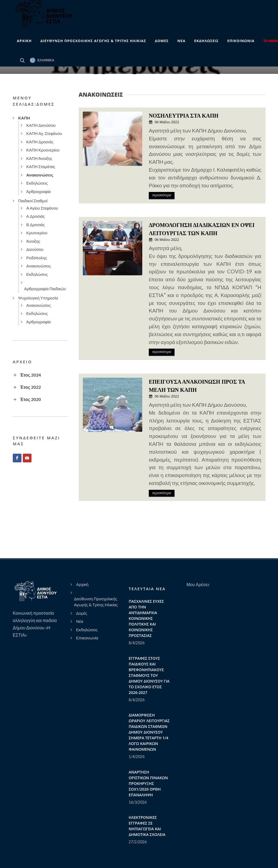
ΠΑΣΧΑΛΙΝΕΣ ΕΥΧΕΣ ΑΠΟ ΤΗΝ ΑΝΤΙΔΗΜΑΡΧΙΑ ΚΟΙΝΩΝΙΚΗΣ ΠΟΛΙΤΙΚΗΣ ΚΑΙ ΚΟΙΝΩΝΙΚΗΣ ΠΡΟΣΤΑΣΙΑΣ (146, 618)
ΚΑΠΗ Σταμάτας (41, 166)
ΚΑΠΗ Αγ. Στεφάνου (44, 133)
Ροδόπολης (37, 258)
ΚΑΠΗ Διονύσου (41, 125)
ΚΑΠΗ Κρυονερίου (43, 150)
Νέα (80, 621)
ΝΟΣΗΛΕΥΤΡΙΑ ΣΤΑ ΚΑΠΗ (184, 116)
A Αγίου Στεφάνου (42, 208)
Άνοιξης (33, 241)
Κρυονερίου (37, 233)
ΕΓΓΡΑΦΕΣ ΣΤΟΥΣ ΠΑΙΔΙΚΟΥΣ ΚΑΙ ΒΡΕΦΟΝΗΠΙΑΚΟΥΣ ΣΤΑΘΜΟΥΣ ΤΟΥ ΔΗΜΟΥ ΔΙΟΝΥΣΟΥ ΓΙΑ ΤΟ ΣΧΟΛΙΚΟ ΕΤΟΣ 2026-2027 (149, 675)
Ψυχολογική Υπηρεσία (38, 298)
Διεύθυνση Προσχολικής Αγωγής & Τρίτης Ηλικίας (96, 602)
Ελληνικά (42, 60)
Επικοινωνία (87, 638)
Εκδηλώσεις (37, 183)
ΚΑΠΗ (24, 118)
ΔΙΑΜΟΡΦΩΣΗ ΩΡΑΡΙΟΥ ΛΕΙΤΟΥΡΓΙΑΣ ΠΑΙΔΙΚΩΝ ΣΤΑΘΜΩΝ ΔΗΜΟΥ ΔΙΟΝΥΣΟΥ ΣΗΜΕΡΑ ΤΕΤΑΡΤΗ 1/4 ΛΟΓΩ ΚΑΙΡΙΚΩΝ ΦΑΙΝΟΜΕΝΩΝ (149, 732)
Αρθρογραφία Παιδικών (45, 289)
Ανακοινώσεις (40, 175)
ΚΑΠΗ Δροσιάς (40, 142)
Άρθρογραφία (39, 191)
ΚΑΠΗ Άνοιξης (39, 158)
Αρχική (82, 584)
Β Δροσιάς (36, 225)
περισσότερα (162, 195)
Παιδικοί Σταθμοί (33, 201)
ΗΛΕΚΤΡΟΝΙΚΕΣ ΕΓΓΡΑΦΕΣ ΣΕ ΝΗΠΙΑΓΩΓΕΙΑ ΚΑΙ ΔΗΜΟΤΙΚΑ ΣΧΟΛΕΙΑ (147, 826)
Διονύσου (35, 249)
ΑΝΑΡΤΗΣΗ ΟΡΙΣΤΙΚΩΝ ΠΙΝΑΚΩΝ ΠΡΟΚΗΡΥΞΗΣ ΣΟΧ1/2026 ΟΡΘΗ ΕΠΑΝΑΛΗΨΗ (148, 783)
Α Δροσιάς (36, 216)
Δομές (82, 613)
